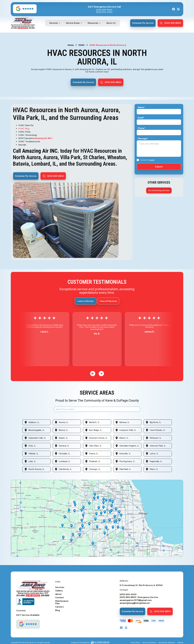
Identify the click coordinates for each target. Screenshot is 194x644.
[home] (23, 23)
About (58, 594)
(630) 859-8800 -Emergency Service (139, 597)
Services (54, 23)
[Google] (178, 9)
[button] (55, 23)
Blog (58, 610)
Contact (59, 598)
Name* (141, 107)
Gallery (59, 591)
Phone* (142, 128)
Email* (141, 118)
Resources (93, 23)
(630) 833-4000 (104, 12)
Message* (143, 139)
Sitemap (180, 643)
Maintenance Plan (62, 602)
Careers (59, 607)
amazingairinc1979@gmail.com (136, 600)
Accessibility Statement (167, 643)
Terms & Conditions (149, 643)
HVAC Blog (24, 129)
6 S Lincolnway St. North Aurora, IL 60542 (141, 585)
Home (71, 45)
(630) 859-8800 (104, 10)
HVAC (82, 45)
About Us (111, 23)
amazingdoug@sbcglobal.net (135, 603)
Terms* (152, 160)
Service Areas (73, 23)
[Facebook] (174, 9)
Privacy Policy (135, 643)
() (43, 138)
